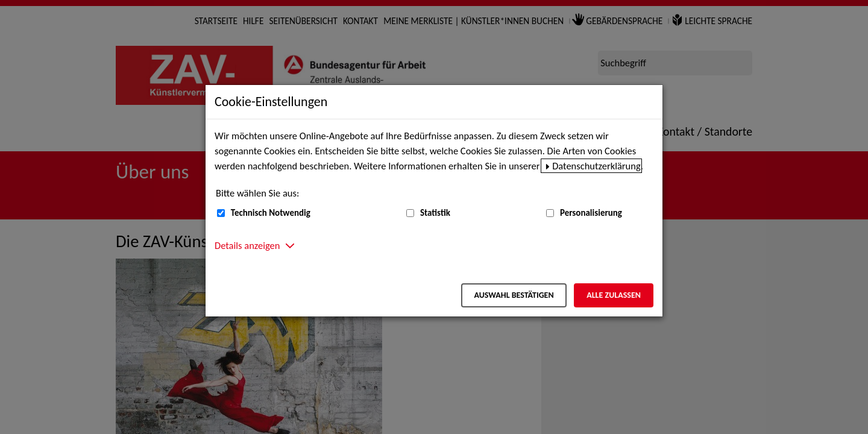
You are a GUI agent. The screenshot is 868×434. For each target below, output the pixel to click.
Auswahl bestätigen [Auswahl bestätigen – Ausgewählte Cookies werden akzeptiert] (514, 295)
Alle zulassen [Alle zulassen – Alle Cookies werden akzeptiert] (614, 295)
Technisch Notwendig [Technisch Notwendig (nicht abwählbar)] (271, 213)
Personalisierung (591, 213)
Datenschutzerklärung (596, 166)
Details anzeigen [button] (247, 245)
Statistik (435, 213)
